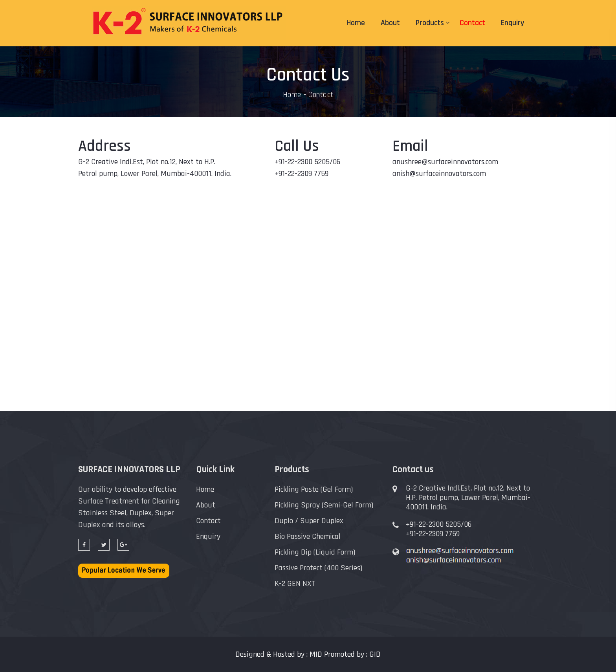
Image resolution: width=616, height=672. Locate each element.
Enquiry (512, 23)
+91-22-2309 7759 (433, 534)
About (390, 23)
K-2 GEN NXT (295, 584)
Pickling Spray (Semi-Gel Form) (324, 505)
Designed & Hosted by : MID (279, 654)
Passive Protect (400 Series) (318, 568)
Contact (472, 23)
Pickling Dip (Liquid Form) (315, 552)
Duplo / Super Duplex (309, 521)
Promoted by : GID (352, 654)
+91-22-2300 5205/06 (439, 524)
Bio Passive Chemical (308, 537)
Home (356, 23)
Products (430, 23)
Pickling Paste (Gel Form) (314, 489)
